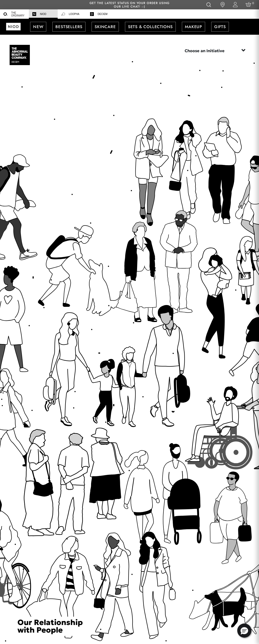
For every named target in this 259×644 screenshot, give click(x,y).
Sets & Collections (150, 27)
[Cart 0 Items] (249, 5)
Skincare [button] (105, 27)
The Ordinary (14, 14)
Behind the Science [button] (129, 43)
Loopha (70, 14)
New (38, 27)
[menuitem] (14, 14)
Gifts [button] (220, 27)
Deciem (99, 14)
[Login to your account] (235, 5)
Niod (39, 14)
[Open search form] (209, 5)
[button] (244, 631)
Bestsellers (69, 27)
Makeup (193, 27)
